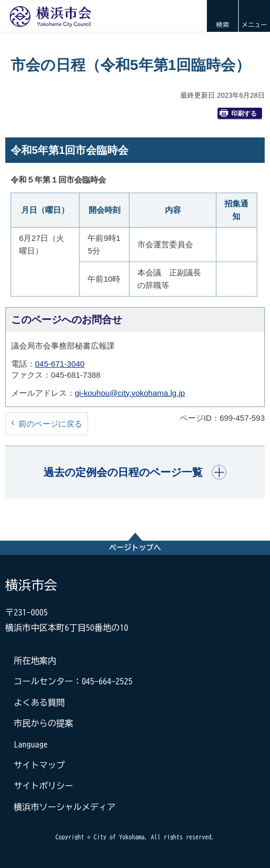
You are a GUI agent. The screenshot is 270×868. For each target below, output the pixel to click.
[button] (222, 16)
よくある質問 (39, 702)
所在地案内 (35, 661)
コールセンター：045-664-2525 (73, 681)
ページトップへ (135, 548)
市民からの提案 (43, 723)
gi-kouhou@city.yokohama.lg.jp (130, 393)
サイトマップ (39, 765)
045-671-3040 (60, 364)
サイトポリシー (43, 786)
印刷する (238, 113)
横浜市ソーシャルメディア (65, 807)
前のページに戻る (50, 424)
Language (31, 744)
